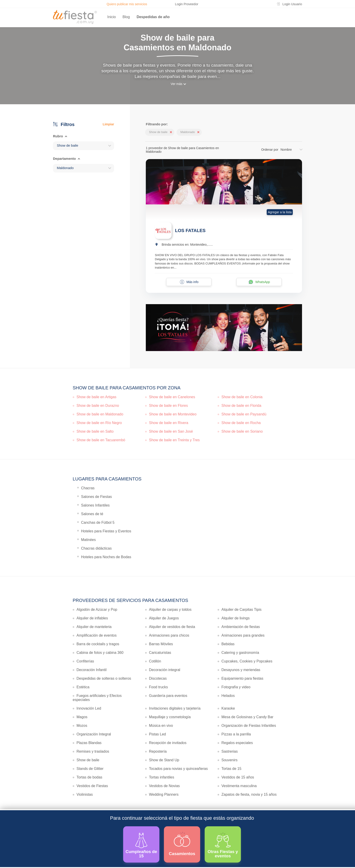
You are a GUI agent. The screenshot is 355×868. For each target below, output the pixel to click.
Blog (126, 17)
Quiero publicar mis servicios (127, 4)
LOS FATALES (190, 230)
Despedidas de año (153, 17)
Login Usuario (292, 4)
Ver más (176, 84)
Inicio (112, 17)
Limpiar (108, 124)
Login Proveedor (187, 4)
